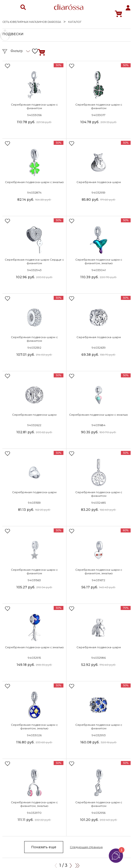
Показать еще (44, 847)
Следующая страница (86, 847)
